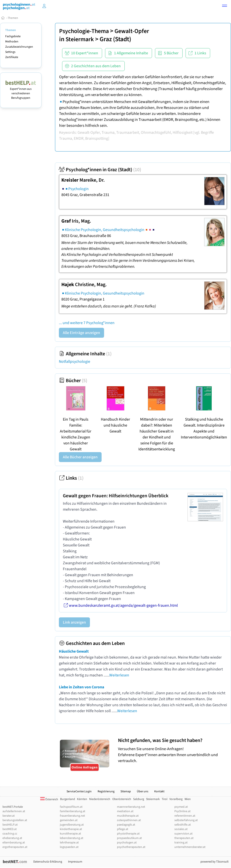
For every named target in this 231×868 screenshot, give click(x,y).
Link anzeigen (74, 622)
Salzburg (139, 799)
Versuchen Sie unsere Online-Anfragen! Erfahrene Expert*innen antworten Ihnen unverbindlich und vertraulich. (173, 751)
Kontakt (159, 791)
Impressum (75, 862)
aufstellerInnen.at (14, 811)
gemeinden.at (69, 820)
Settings (10, 52)
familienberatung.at (73, 811)
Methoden (12, 42)
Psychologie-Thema (84, 31)
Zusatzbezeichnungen (19, 47)
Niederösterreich (100, 799)
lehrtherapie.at (69, 843)
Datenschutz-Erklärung (48, 862)
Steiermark (80, 39)
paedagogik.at (126, 825)
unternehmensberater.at (190, 847)
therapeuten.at (184, 838)
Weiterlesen (119, 675)
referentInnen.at (185, 816)
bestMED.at (10, 829)
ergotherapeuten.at (15, 847)
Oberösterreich (122, 799)
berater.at (9, 816)
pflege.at (123, 829)
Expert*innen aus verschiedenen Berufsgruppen (21, 91)
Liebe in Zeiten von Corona (81, 687)
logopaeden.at (69, 847)
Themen (13, 18)
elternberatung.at (14, 843)
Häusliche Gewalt (74, 651)
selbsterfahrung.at (186, 820)
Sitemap (126, 791)
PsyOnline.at (182, 811)
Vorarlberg (176, 799)
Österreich (49, 799)
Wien (188, 799)
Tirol (165, 799)
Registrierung (106, 791)
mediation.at (125, 811)
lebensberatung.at (72, 838)
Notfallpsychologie (75, 362)
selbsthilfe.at (183, 825)
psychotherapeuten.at (131, 847)
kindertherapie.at (71, 829)
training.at (181, 843)
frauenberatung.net (72, 816)
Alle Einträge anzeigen (81, 333)
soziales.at (181, 829)
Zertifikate (12, 57)
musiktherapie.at (128, 816)
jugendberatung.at (72, 825)
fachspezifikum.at (71, 807)
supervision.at (183, 834)
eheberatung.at (12, 838)
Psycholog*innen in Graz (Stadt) (100, 170)
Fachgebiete (13, 36)
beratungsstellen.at (15, 820)
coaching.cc (10, 834)
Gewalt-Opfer (132, 31)
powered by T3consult (214, 862)
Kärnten (82, 799)
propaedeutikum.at (129, 838)
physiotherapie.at (128, 834)
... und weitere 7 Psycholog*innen (87, 323)
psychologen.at (127, 843)
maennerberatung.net (131, 807)
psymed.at (181, 807)
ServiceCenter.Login (79, 791)
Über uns (143, 791)
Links (71, 478)
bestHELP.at (10, 825)
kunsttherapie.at (70, 834)
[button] (225, 6)
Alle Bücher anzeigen (80, 457)
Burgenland (68, 799)
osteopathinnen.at (129, 820)
